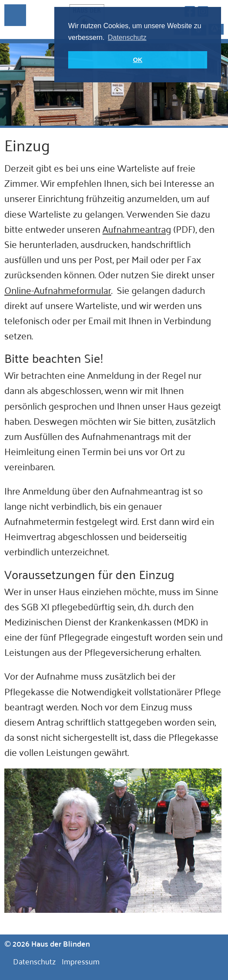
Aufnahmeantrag (137, 228)
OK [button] (138, 60)
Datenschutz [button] (127, 37)
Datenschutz (34, 961)
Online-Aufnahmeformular (58, 290)
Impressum (81, 961)
